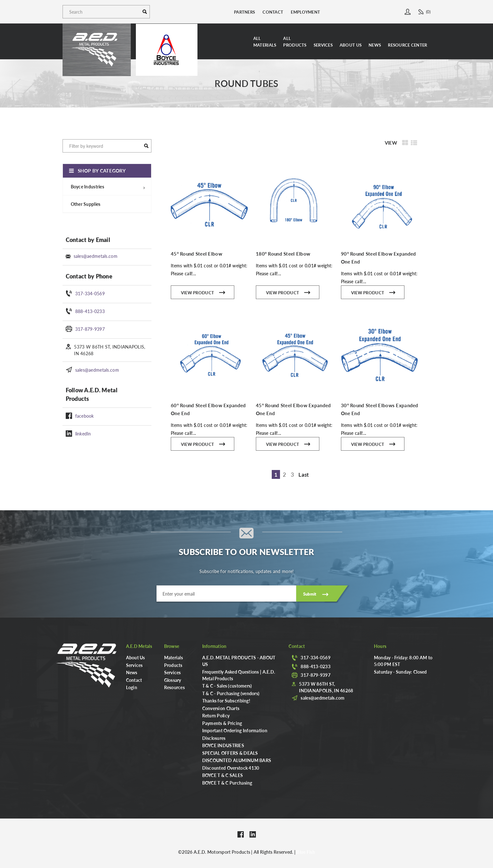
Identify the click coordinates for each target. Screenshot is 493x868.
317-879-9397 (90, 329)
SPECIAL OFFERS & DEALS (230, 753)
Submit (310, 594)
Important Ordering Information (235, 730)
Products (173, 665)
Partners (244, 12)
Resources (175, 687)
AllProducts (295, 42)
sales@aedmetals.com (96, 256)
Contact (273, 12)
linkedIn (83, 434)
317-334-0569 (90, 293)
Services (323, 45)
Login (132, 687)
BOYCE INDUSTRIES (223, 745)
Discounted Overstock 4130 (231, 768)
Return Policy (216, 715)
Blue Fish (306, 852)
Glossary (173, 680)
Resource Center (407, 45)
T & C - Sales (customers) (227, 686)
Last (303, 474)
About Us (351, 45)
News (375, 45)
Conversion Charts (221, 708)
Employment (305, 12)
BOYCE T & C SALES (223, 775)
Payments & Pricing (222, 723)
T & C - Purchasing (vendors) (231, 693)
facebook (85, 416)
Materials (174, 657)
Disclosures (214, 738)
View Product (203, 292)
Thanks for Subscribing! (226, 701)
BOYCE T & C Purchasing (227, 783)
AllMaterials (265, 42)
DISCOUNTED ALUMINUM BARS (237, 760)
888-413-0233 (90, 311)
